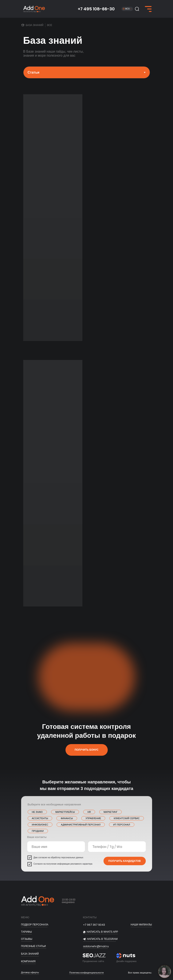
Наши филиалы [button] (141, 925)
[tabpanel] (86, 224)
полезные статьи (33, 946)
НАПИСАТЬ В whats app (102, 932)
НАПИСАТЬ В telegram (102, 939)
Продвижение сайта (93, 961)
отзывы (27, 939)
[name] (56, 847)
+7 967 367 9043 (94, 925)
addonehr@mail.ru (96, 946)
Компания (28, 961)
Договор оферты (30, 972)
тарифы (27, 932)
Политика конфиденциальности (86, 973)
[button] (137, 9)
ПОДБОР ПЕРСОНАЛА (35, 925)
